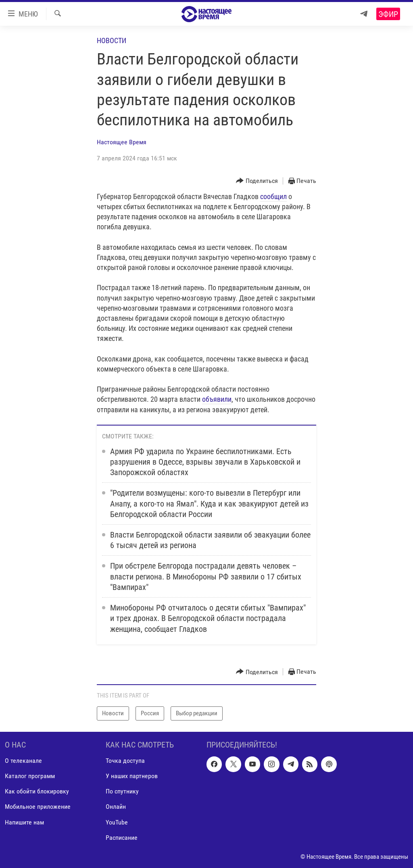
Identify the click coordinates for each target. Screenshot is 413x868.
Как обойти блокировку (37, 791)
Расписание (122, 837)
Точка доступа (125, 761)
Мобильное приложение (38, 807)
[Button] (257, 181)
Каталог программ (30, 776)
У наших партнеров (132, 776)
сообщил (273, 196)
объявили (217, 399)
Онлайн (116, 807)
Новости (112, 40)
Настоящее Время (122, 142)
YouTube (117, 822)
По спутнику (122, 791)
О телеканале (23, 761)
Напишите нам (24, 822)
